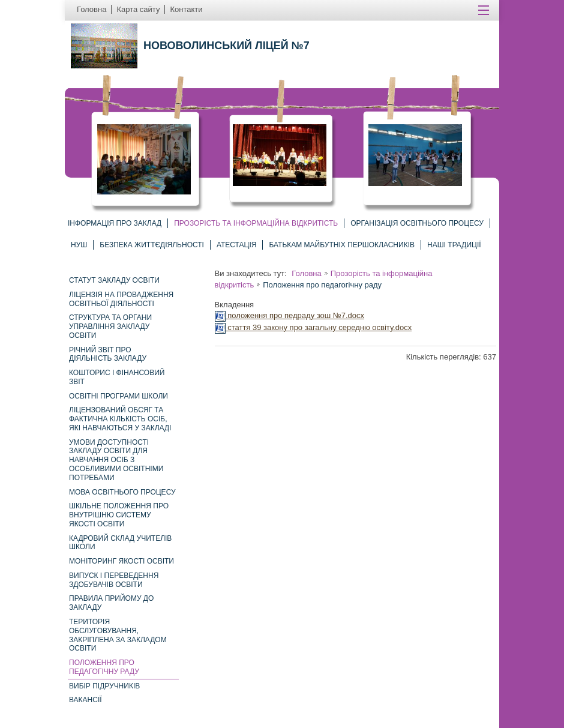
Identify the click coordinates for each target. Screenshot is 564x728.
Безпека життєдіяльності (152, 245)
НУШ (79, 245)
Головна (306, 273)
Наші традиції (454, 245)
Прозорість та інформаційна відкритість (256, 223)
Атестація (236, 245)
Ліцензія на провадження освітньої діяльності (121, 299)
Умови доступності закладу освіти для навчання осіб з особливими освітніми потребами (116, 460)
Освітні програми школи (118, 396)
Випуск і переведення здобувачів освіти (114, 580)
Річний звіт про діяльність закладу (108, 354)
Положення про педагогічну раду (104, 667)
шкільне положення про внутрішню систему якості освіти (119, 515)
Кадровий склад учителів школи (120, 543)
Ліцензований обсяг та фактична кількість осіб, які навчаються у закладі (120, 419)
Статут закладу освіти (114, 280)
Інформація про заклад (115, 223)
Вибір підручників (104, 686)
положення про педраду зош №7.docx (290, 315)
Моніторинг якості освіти (121, 561)
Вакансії (85, 700)
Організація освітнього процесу (417, 223)
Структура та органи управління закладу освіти (110, 326)
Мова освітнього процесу (122, 492)
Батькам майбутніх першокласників (342, 245)
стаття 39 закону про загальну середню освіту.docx (313, 327)
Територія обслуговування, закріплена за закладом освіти (118, 635)
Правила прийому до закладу (111, 603)
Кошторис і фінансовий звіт (117, 377)
